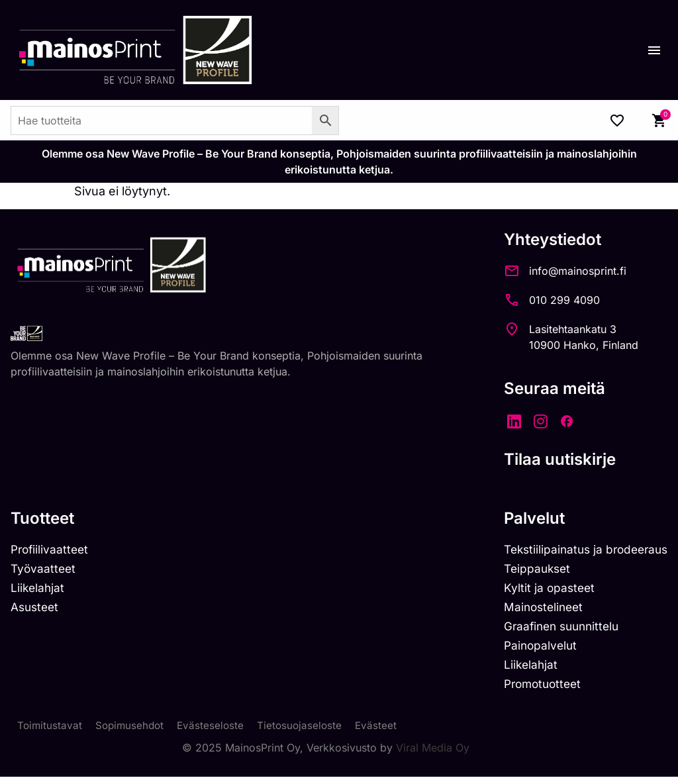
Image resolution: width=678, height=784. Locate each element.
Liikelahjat (38, 590)
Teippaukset (530, 570)
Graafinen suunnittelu (556, 629)
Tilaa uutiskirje (551, 459)
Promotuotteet (536, 690)
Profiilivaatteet (51, 550)
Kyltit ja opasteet (541, 590)
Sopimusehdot (132, 732)
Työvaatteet (44, 570)
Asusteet (36, 610)
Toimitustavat (50, 732)
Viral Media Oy (433, 755)
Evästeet (384, 732)
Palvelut (525, 518)
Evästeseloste (216, 732)
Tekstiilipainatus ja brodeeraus (581, 550)
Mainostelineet (536, 610)
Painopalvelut (533, 650)
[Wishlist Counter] (617, 121)
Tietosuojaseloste (306, 732)
